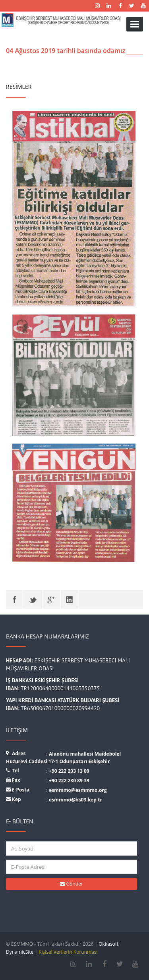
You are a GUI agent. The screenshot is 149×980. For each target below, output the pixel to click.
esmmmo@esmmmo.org (78, 790)
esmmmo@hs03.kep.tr (75, 800)
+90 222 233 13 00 (69, 771)
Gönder (71, 884)
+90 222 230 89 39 (69, 781)
